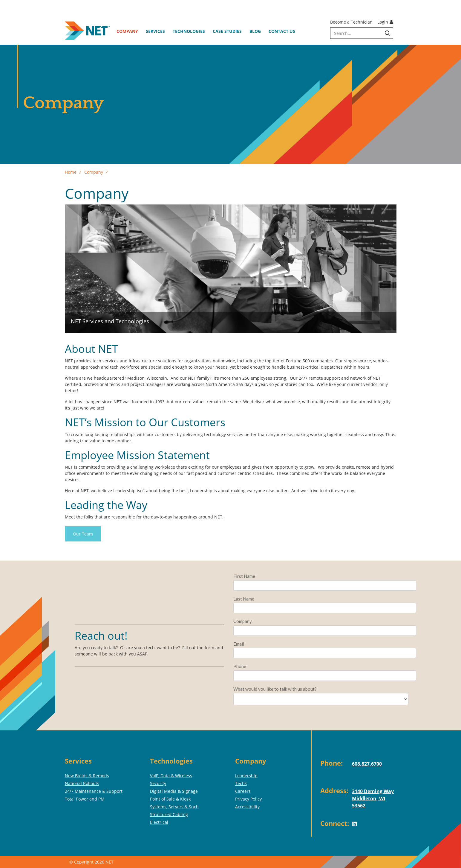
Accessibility (247, 807)
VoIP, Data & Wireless (171, 776)
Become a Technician (351, 22)
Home (71, 172)
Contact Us (282, 31)
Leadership (246, 776)
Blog (255, 31)
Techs (241, 783)
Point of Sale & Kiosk (170, 799)
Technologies (189, 31)
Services (155, 31)
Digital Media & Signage (174, 791)
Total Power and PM (85, 799)
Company (127, 31)
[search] (362, 33)
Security (158, 783)
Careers (243, 791)
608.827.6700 (367, 764)
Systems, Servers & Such (174, 807)
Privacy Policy (248, 799)
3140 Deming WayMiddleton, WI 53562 (373, 798)
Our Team (83, 534)
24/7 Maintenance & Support (94, 791)
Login (385, 22)
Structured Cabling (169, 814)
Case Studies (227, 31)
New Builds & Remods (87, 776)
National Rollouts (82, 783)
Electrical (159, 822)
